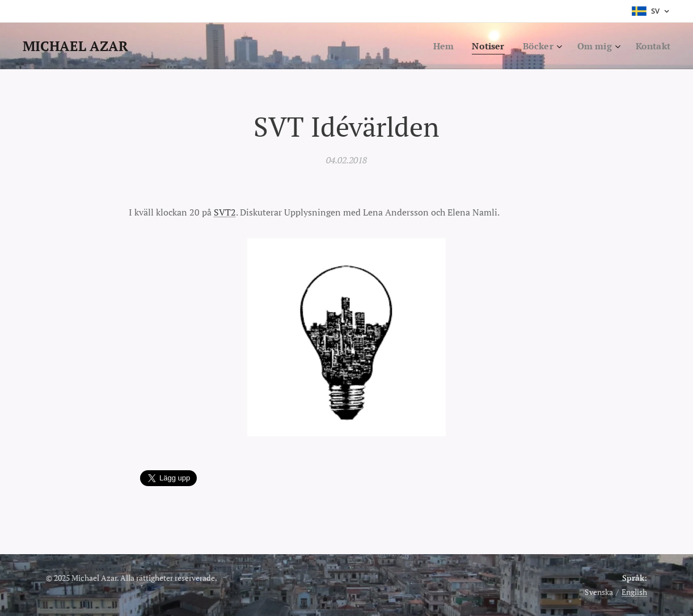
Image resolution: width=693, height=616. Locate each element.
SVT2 (225, 212)
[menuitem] (437, 46)
